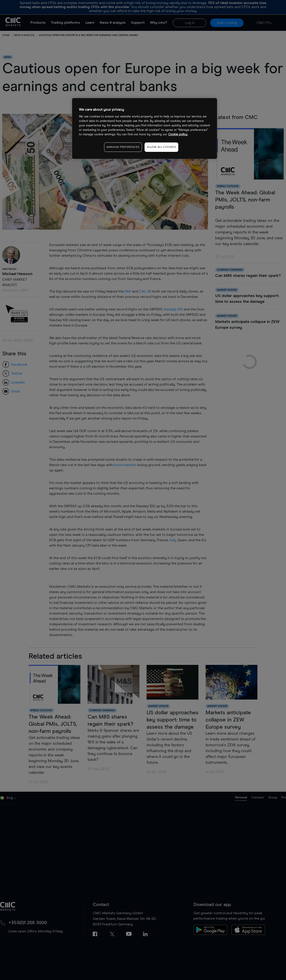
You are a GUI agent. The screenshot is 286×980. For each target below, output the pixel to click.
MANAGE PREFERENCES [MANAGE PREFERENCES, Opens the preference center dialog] (123, 147)
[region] (145, 128)
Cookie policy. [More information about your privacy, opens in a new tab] (178, 135)
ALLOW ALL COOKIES (161, 147)
